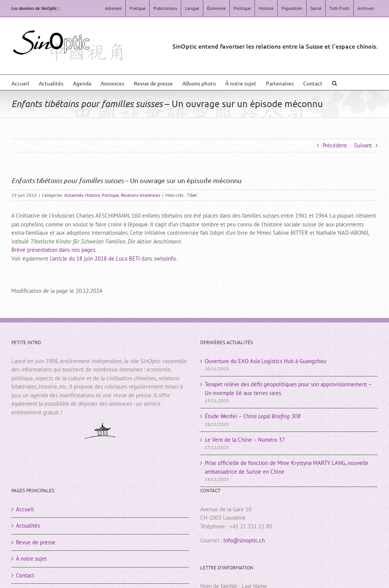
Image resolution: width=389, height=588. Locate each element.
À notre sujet (31, 559)
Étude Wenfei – (253, 416)
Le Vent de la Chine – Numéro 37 (245, 440)
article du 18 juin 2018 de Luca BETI (96, 258)
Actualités (74, 195)
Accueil (25, 509)
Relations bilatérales (141, 195)
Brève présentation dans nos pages (53, 250)
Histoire (93, 195)
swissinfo (165, 258)
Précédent (335, 145)
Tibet (192, 195)
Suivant (363, 145)
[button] (334, 82)
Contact (25, 575)
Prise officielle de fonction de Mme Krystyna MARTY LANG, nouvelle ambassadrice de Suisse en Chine (287, 467)
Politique (110, 195)
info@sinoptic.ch (244, 540)
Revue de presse (36, 542)
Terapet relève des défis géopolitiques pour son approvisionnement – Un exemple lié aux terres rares (288, 389)
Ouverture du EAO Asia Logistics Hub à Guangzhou (266, 361)
